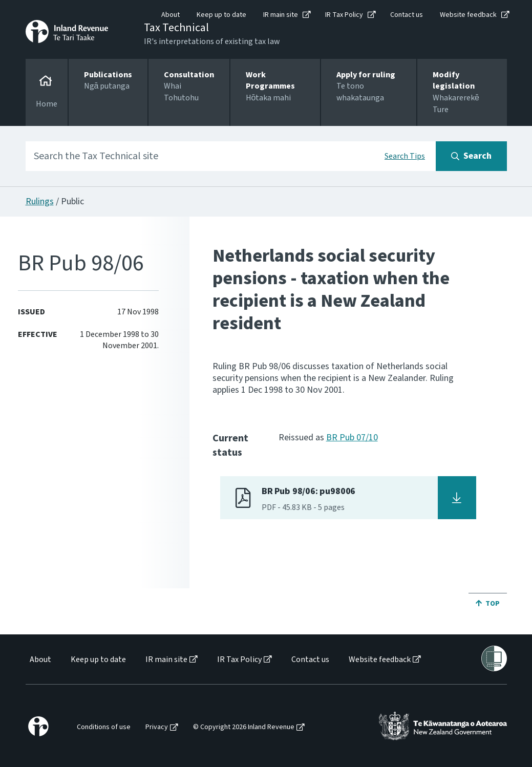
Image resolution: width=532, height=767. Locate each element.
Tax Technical (176, 28)
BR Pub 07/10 (352, 438)
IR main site (281, 15)
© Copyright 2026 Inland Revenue (244, 727)
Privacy (157, 727)
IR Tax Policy (344, 15)
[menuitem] (40, 660)
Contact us (407, 15)
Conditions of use (104, 727)
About (171, 15)
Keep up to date (221, 15)
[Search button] (471, 156)
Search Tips (405, 156)
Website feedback (468, 15)
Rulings (40, 201)
